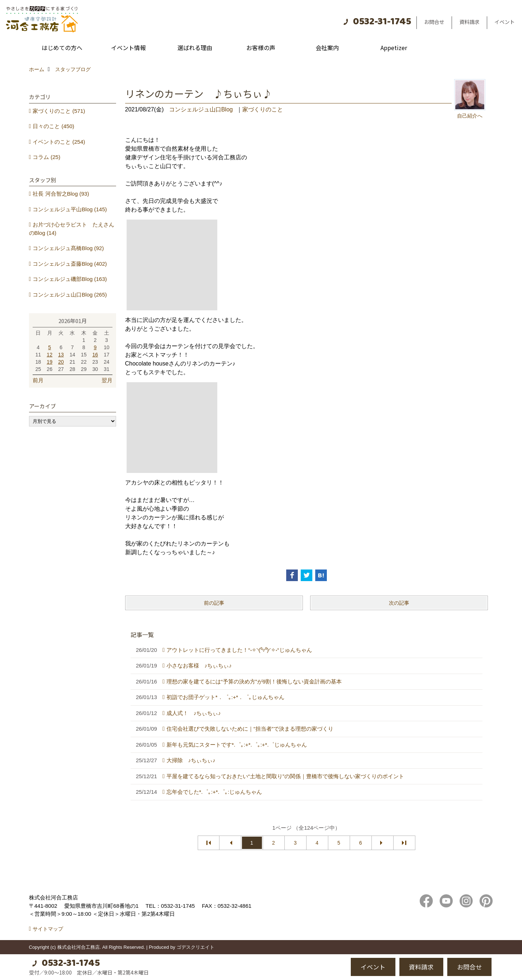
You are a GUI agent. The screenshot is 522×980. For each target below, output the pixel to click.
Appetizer (394, 48)
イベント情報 (128, 48)
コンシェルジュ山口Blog (201, 109)
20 (61, 362)
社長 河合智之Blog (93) (61, 194)
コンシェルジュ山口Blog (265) (70, 295)
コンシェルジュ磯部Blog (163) (70, 279)
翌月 (107, 380)
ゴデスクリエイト (196, 947)
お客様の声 (261, 48)
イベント (505, 22)
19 (50, 362)
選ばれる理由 (195, 48)
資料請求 (469, 22)
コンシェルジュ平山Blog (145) (70, 209)
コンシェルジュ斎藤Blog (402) (70, 264)
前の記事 (214, 603)
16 (95, 355)
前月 (38, 380)
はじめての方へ (62, 48)
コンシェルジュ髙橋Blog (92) (68, 248)
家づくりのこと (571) (59, 111)
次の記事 (399, 603)
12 (50, 355)
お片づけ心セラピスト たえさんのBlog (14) (72, 229)
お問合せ (434, 22)
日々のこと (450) (53, 126)
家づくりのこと (263, 109)
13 (61, 355)
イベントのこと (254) (59, 142)
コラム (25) (46, 157)
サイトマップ (48, 929)
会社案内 (327, 48)
